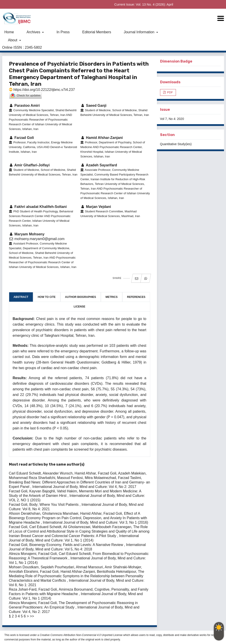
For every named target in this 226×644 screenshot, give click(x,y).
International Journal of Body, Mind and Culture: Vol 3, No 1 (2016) (96, 522)
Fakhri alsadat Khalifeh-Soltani (38, 207)
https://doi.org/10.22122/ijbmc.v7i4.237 (42, 90)
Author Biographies (81, 297)
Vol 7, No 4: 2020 (172, 119)
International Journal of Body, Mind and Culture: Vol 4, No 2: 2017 (84, 487)
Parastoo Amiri (24, 106)
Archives (34, 32)
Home (9, 32)
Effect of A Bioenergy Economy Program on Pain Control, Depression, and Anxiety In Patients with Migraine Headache (78, 518)
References (136, 297)
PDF (170, 92)
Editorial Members (97, 32)
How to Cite (47, 297)
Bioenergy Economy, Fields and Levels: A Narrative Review (77, 545)
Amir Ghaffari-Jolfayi (29, 165)
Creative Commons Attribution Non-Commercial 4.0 (70, 635)
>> (32, 616)
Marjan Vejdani (96, 207)
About (13, 40)
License (79, 307)
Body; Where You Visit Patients (54, 505)
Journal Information (139, 32)
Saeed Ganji (94, 106)
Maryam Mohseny (27, 234)
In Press (63, 32)
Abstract (21, 297)
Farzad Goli (21, 138)
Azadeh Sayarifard (99, 165)
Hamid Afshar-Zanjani (102, 138)
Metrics (112, 297)
